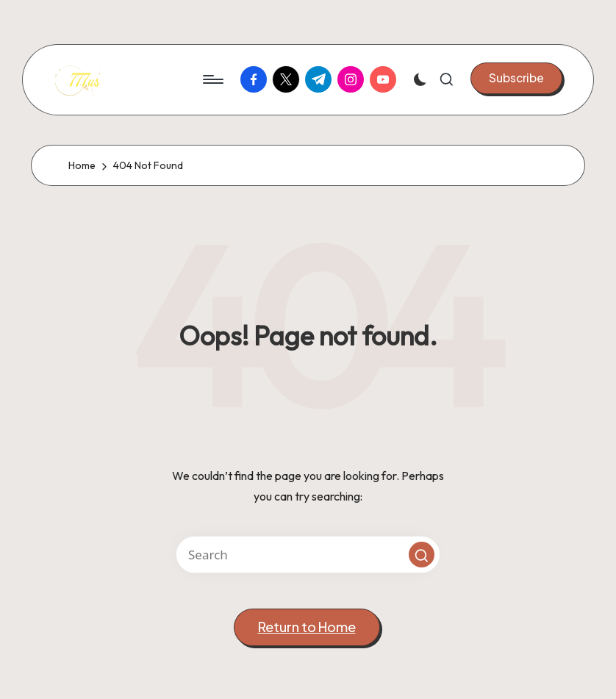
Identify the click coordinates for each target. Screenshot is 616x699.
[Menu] (212, 79)
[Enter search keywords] (308, 555)
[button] (516, 78)
